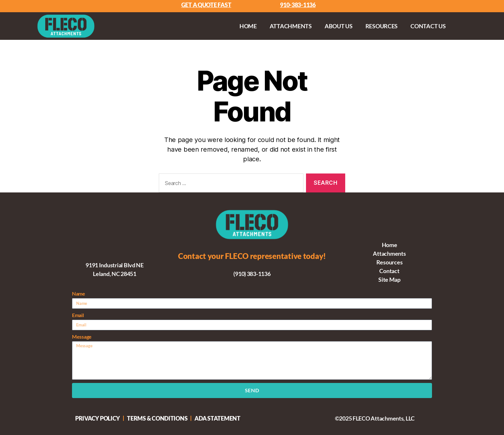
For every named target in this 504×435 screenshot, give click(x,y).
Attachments (291, 26)
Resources (382, 26)
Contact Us (428, 26)
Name (79, 293)
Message (82, 337)
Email (78, 315)
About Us (339, 26)
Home (248, 26)
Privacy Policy (98, 418)
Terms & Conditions (157, 418)
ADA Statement (217, 418)
